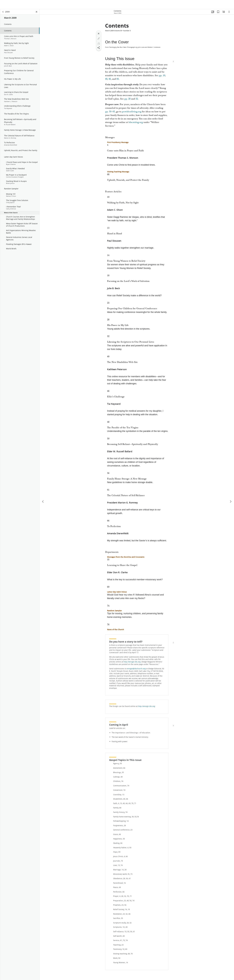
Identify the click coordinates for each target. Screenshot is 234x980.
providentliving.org (132, 112)
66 (118, 79)
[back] (3, 12)
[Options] (229, 12)
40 (106, 79)
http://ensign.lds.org (132, 662)
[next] (231, 492)
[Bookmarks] (218, 12)
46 (110, 79)
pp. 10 (162, 76)
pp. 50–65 (110, 112)
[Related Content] (224, 12)
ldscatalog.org (136, 122)
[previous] (43, 492)
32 (137, 99)
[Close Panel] (37, 12)
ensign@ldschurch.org (136, 669)
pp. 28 (127, 99)
